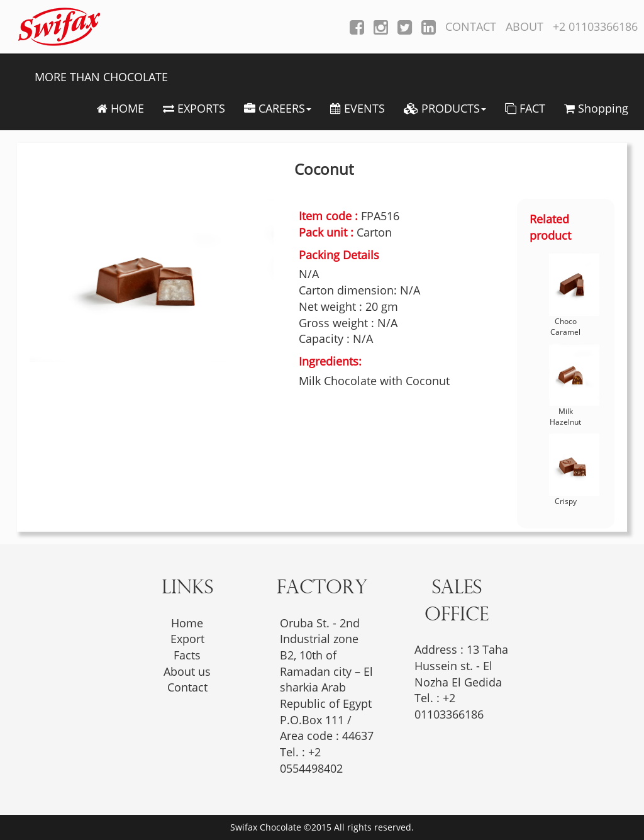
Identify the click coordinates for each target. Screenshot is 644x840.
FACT (525, 108)
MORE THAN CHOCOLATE (101, 77)
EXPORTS (194, 108)
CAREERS (278, 108)
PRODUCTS (445, 108)
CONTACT (471, 26)
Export (187, 639)
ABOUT (525, 26)
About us (187, 671)
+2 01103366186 (595, 26)
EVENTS (358, 108)
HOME (120, 108)
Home (187, 623)
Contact (187, 687)
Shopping (596, 108)
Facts (187, 655)
